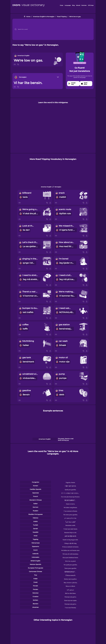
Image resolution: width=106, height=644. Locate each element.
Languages (68, 5)
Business (84, 5)
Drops (62, 5)
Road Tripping (62, 17)
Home (28, 17)
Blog (73, 5)
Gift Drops (91, 5)
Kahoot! (78, 5)
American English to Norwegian (44, 17)
